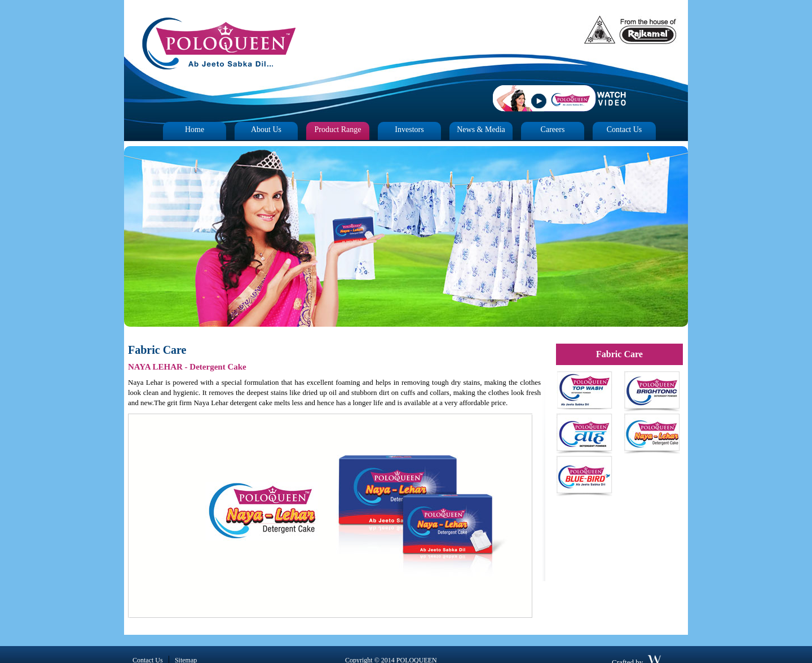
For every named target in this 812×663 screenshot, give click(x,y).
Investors (409, 129)
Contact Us (625, 129)
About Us (266, 129)
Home (195, 129)
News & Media (481, 129)
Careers (553, 129)
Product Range (338, 129)
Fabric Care (619, 354)
